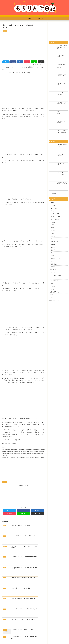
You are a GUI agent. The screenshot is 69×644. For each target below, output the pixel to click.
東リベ (52, 253)
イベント (10, 482)
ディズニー (54, 222)
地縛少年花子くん (54, 292)
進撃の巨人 (54, 264)
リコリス (53, 236)
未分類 (51, 295)
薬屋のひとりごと (55, 259)
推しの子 (53, 250)
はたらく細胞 (54, 208)
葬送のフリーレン (54, 300)
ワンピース (54, 239)
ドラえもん (54, 225)
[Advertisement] (23, 496)
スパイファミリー (55, 217)
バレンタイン (16, 482)
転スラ (52, 261)
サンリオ (53, 211)
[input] (58, 194)
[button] (67, 193)
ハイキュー (54, 228)
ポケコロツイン (55, 281)
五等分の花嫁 (54, 242)
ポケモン (53, 233)
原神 (52, 284)
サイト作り (52, 286)
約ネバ (52, 256)
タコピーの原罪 (55, 219)
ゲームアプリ (53, 270)
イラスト (52, 203)
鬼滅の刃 (53, 267)
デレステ (53, 272)
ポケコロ (5, 482)
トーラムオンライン (56, 275)
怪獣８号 (53, 247)
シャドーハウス (55, 214)
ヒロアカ (53, 231)
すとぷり (53, 205)
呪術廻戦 (53, 245)
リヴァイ (52, 289)
